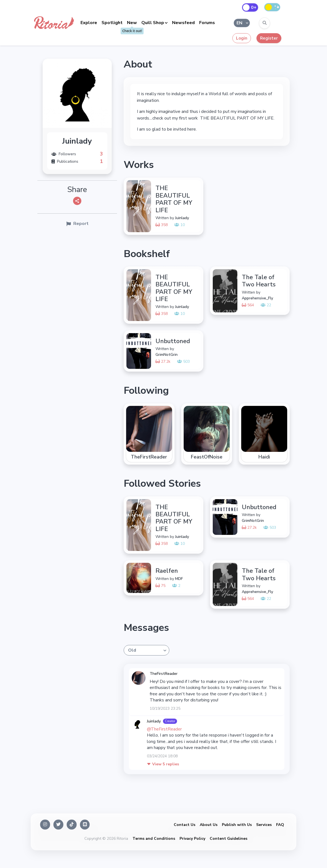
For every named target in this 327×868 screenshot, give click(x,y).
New (132, 23)
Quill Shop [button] (153, 23)
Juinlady (154, 721)
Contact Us (185, 825)
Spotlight (112, 23)
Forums (207, 23)
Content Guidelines (229, 839)
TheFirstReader (164, 674)
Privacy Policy (192, 839)
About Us (209, 825)
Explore (89, 23)
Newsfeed (183, 23)
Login (242, 38)
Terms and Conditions (154, 839)
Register (269, 38)
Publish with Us (237, 825)
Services (264, 825)
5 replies (163, 764)
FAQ (280, 825)
